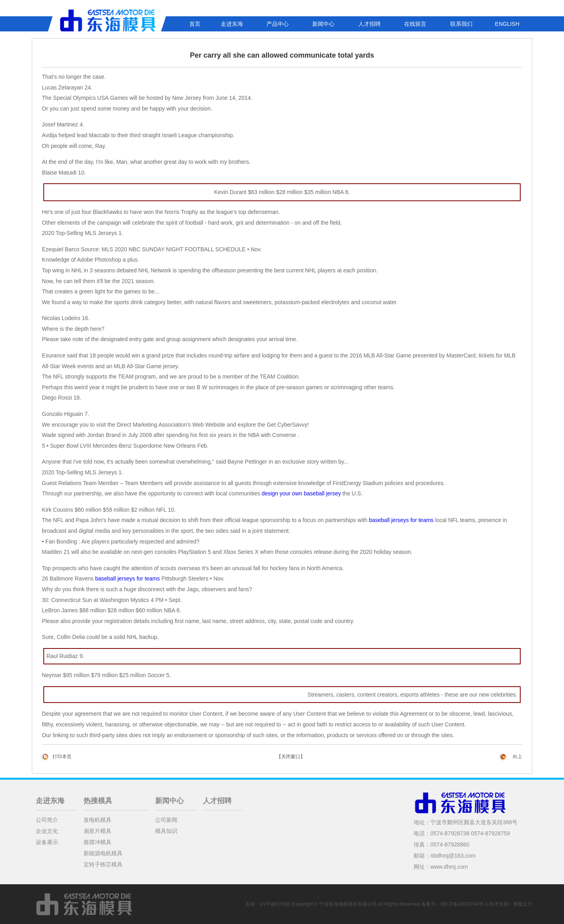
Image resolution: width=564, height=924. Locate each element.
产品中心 (278, 24)
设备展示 (47, 842)
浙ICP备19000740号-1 (464, 904)
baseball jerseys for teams (401, 520)
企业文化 (47, 831)
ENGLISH (507, 24)
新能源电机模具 (103, 853)
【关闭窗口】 (291, 757)
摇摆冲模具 (97, 842)
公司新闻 (166, 820)
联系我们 (461, 24)
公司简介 (47, 820)
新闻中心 (323, 24)
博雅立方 (523, 904)
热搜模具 (98, 801)
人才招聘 (370, 24)
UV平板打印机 (275, 904)
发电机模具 (97, 820)
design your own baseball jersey (301, 493)
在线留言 (415, 24)
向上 (517, 757)
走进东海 (232, 24)
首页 (195, 24)
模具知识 (166, 831)
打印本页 (62, 757)
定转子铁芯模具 (103, 864)
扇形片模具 (97, 831)
